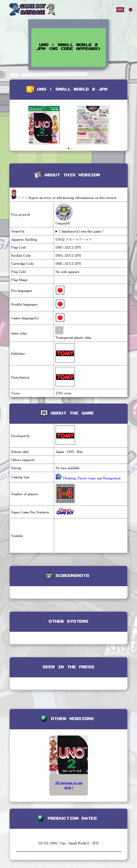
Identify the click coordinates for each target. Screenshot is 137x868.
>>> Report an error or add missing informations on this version (67, 197)
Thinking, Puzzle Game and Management (91, 478)
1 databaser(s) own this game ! (81, 231)
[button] (69, 148)
